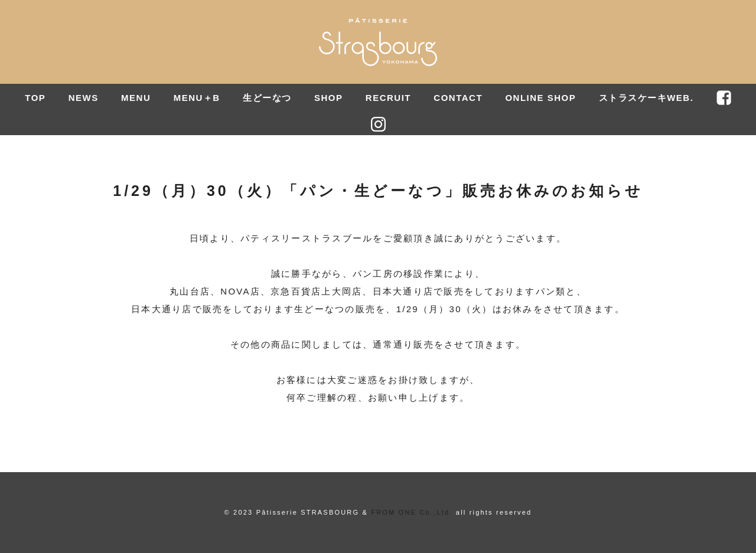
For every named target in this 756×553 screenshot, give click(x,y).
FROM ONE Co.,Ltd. (412, 512)
